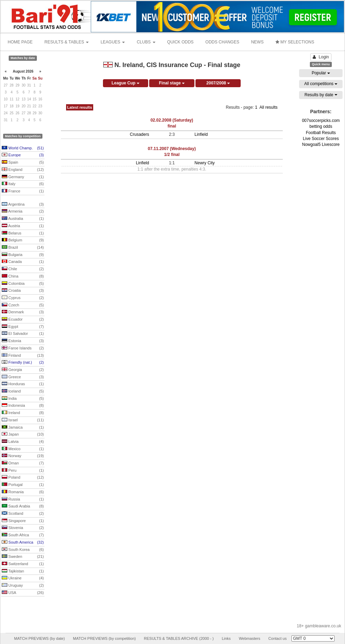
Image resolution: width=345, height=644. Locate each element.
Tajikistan (23, 571)
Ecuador (23, 320)
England (23, 170)
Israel (23, 420)
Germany (23, 177)
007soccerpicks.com (321, 121)
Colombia (23, 284)
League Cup (126, 83)
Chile (23, 269)
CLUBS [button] (146, 42)
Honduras (23, 384)
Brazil (23, 248)
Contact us (278, 638)
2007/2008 (218, 83)
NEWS (257, 42)
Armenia (23, 212)
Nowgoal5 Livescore (321, 145)
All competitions (321, 84)
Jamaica (23, 428)
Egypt (23, 327)
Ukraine (23, 578)
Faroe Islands (23, 348)
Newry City (204, 163)
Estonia (23, 341)
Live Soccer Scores (321, 139)
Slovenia (23, 528)
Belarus (23, 233)
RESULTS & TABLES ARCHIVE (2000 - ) (179, 638)
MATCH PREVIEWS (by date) (39, 638)
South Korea (23, 550)
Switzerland (23, 564)
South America (23, 543)
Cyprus (23, 298)
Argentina (23, 205)
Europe (23, 155)
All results (268, 107)
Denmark (23, 312)
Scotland (23, 514)
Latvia (23, 442)
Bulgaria (23, 255)
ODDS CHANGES (222, 42)
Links (226, 638)
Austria (23, 226)
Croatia (23, 291)
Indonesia (23, 406)
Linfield (201, 134)
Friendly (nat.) (23, 363)
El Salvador (23, 334)
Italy (23, 184)
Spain (23, 163)
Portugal (23, 485)
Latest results (80, 107)
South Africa (23, 535)
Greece (23, 377)
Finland (23, 356)
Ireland (23, 413)
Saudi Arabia (23, 506)
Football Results (321, 133)
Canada (23, 262)
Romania (23, 492)
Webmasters (250, 638)
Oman (23, 463)
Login (321, 57)
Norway (23, 456)
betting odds (321, 126)
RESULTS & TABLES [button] (67, 42)
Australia (23, 219)
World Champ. (23, 148)
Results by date (321, 95)
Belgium (23, 240)
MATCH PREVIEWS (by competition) (105, 638)
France (23, 191)
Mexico (23, 449)
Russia (23, 499)
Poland (23, 478)
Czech (23, 305)
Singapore (23, 521)
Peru (23, 471)
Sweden (23, 557)
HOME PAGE (20, 42)
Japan (23, 435)
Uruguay (23, 586)
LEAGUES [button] (113, 42)
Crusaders (139, 134)
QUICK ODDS (180, 42)
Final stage (172, 83)
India (23, 399)
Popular (321, 73)
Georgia (23, 370)
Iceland (23, 391)
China (23, 276)
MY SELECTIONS (295, 42)
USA (23, 593)
